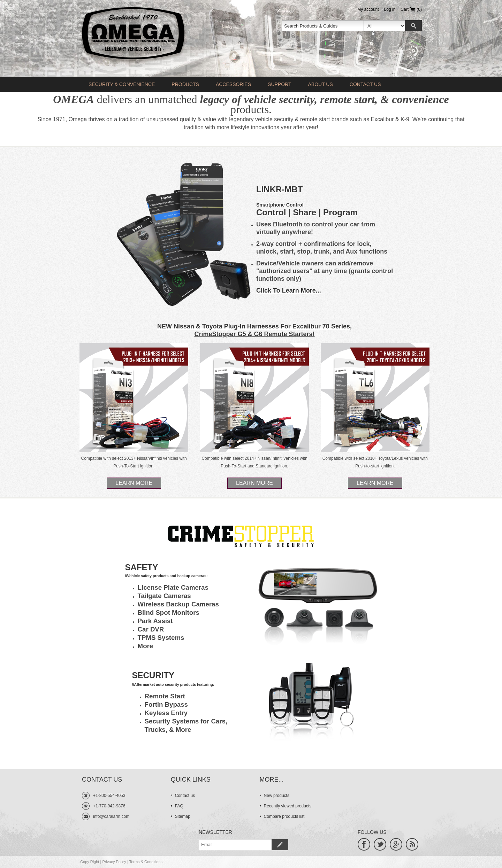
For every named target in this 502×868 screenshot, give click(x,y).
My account (368, 9)
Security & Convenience (122, 84)
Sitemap (183, 816)
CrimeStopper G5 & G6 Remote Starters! (254, 334)
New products (277, 796)
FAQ (179, 806)
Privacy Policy (114, 862)
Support (279, 84)
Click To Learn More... (289, 290)
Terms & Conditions (146, 862)
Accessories (233, 84)
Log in (390, 9)
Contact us (365, 84)
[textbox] (323, 26)
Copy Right (90, 862)
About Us (320, 84)
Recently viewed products (288, 806)
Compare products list (284, 816)
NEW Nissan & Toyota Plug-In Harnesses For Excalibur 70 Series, (254, 326)
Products (185, 84)
